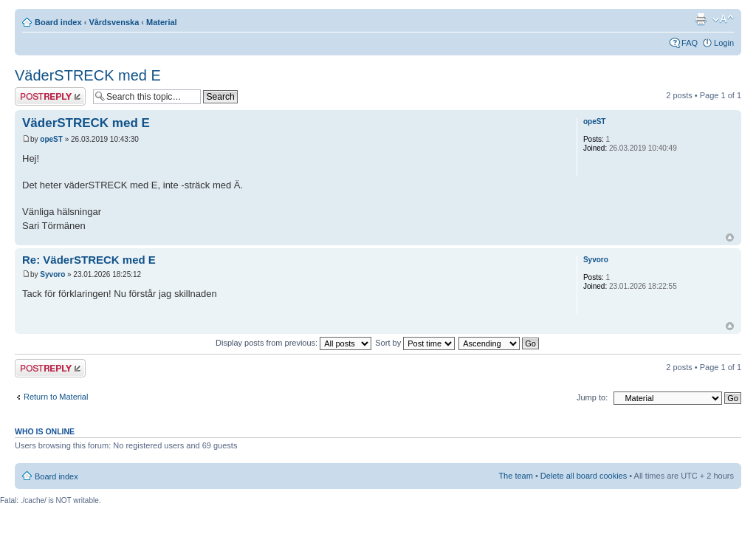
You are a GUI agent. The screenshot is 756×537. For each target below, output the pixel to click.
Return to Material (56, 397)
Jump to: (592, 397)
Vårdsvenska (114, 22)
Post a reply (50, 96)
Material (162, 22)
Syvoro (52, 274)
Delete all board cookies (584, 476)
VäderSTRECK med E (88, 75)
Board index (58, 22)
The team (515, 476)
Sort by (415, 343)
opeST (51, 139)
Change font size (723, 19)
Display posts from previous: (293, 343)
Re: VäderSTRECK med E (89, 260)
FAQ (690, 43)
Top (730, 237)
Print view (701, 19)
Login (724, 43)
